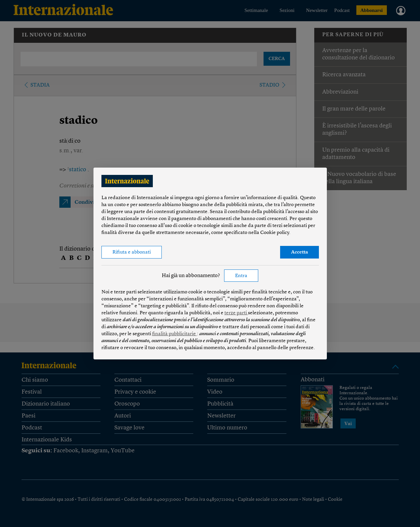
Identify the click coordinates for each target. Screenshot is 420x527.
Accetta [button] (300, 252)
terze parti (236, 313)
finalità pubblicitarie (175, 334)
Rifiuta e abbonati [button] (132, 252)
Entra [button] (241, 276)
